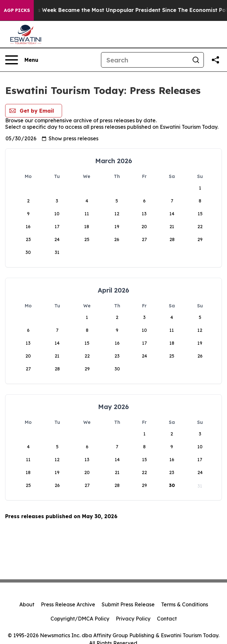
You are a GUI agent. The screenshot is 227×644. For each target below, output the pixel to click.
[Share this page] (215, 60)
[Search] (145, 60)
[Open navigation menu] (22, 60)
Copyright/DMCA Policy (80, 619)
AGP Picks (17, 10)
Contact (167, 619)
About (27, 604)
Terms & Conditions (185, 604)
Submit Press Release (128, 604)
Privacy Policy (133, 619)
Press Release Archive (68, 604)
